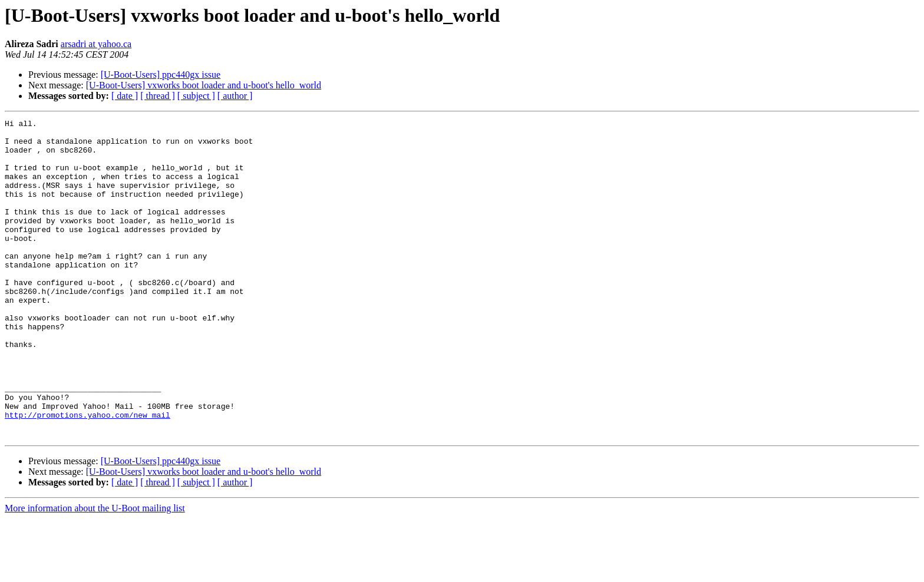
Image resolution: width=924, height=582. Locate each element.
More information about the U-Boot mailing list (95, 572)
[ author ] (235, 96)
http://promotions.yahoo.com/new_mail (88, 475)
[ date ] (125, 96)
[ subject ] (196, 96)
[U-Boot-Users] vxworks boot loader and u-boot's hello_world (204, 85)
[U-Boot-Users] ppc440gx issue (161, 75)
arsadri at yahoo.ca (96, 44)
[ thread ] (158, 96)
